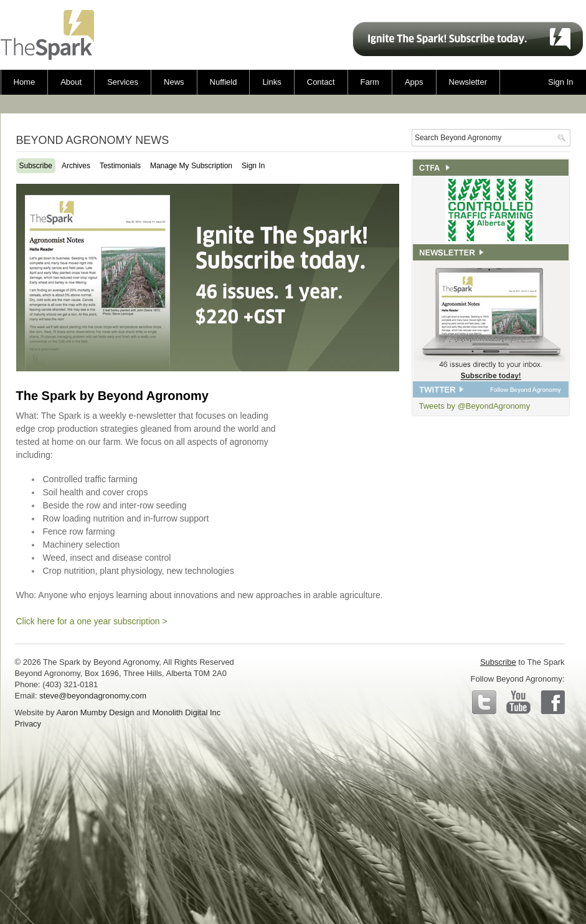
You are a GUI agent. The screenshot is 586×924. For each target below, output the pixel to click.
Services (123, 82)
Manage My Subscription (191, 166)
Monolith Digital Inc (186, 712)
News (174, 82)
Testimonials (120, 166)
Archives (76, 166)
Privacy (28, 724)
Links (272, 82)
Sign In (253, 166)
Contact (321, 82)
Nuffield (224, 82)
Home (25, 82)
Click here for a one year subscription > (92, 621)
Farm (370, 82)
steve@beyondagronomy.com (93, 696)
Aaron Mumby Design (95, 712)
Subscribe (36, 166)
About (71, 82)
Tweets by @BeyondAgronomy (475, 406)
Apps (414, 82)
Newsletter (468, 82)
